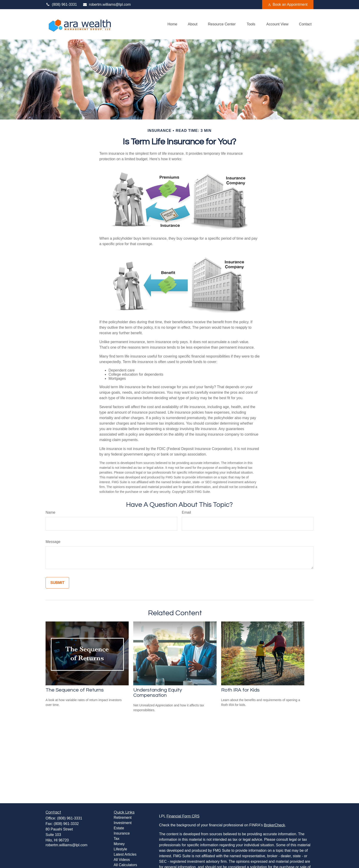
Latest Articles (125, 854)
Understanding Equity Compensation (158, 693)
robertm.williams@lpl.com (107, 4)
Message (53, 542)
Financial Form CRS (183, 816)
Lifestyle (121, 849)
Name (50, 512)
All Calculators (125, 865)
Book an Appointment (288, 5)
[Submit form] (57, 583)
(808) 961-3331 (61, 4)
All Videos (122, 860)
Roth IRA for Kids (240, 690)
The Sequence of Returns (75, 690)
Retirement (123, 818)
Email (186, 512)
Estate (119, 828)
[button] (173, 24)
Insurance (122, 833)
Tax (117, 839)
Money (119, 844)
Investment (123, 823)
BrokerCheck (274, 825)
